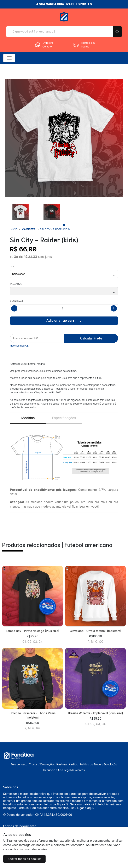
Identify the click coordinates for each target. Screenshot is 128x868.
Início (14, 229)
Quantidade (17, 301)
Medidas (28, 418)
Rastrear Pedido (67, 764)
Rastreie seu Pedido (84, 45)
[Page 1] (64, 225)
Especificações (64, 418)
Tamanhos (16, 284)
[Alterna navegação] (9, 58)
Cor (12, 267)
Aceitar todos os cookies (24, 859)
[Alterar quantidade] (64, 308)
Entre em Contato (44, 45)
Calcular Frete (91, 338)
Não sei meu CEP (20, 346)
